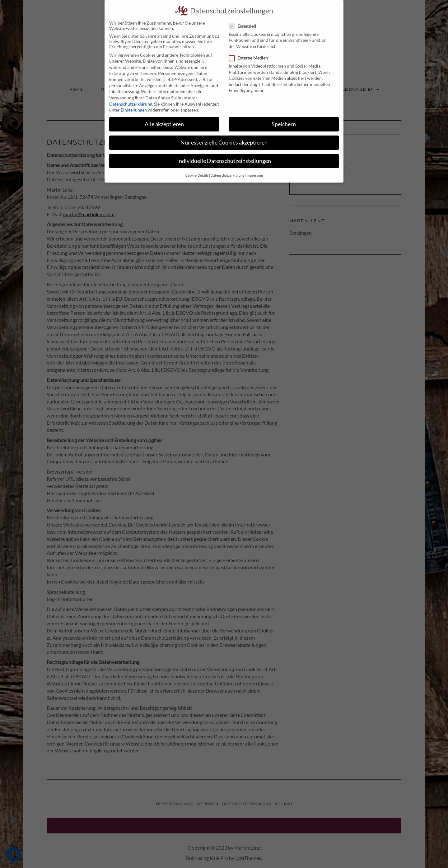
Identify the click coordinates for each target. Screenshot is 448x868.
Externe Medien (250, 51)
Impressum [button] (255, 168)
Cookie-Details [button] (197, 168)
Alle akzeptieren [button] (164, 117)
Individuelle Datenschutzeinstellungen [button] (224, 154)
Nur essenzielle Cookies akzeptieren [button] (224, 135)
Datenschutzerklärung (131, 96)
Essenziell (244, 19)
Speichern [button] (284, 117)
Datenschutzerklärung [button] (227, 168)
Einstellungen (134, 103)
